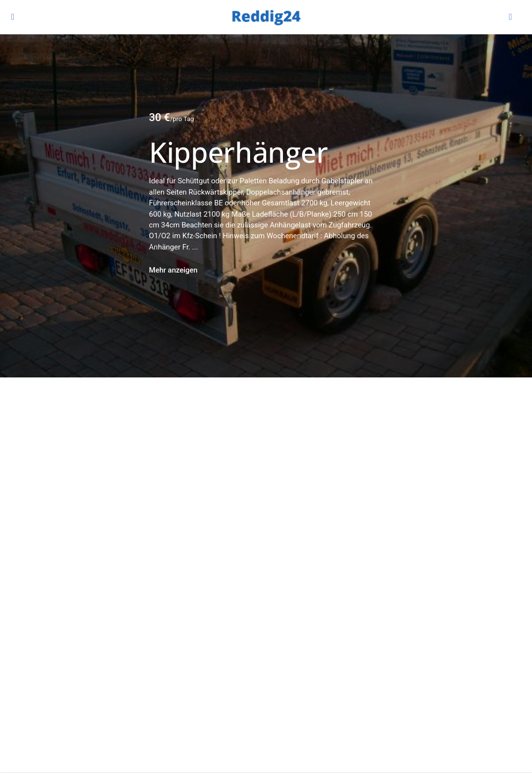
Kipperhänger (238, 152)
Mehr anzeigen (173, 270)
